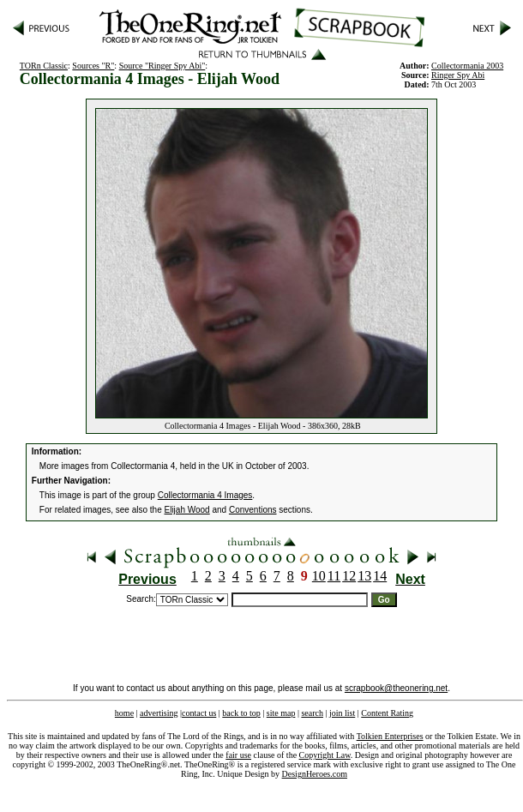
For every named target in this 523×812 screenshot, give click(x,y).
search (312, 713)
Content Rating (387, 713)
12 (349, 576)
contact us (199, 713)
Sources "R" (93, 66)
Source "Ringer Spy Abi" (162, 66)
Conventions (253, 510)
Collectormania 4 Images (205, 495)
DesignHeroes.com (315, 774)
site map (281, 713)
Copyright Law (325, 755)
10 (319, 576)
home (124, 713)
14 (380, 576)
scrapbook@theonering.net (396, 688)
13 (364, 576)
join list (342, 713)
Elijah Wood (187, 510)
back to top (241, 713)
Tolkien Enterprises (390, 736)
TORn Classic (44, 66)
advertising (159, 713)
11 (334, 576)
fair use (238, 755)
